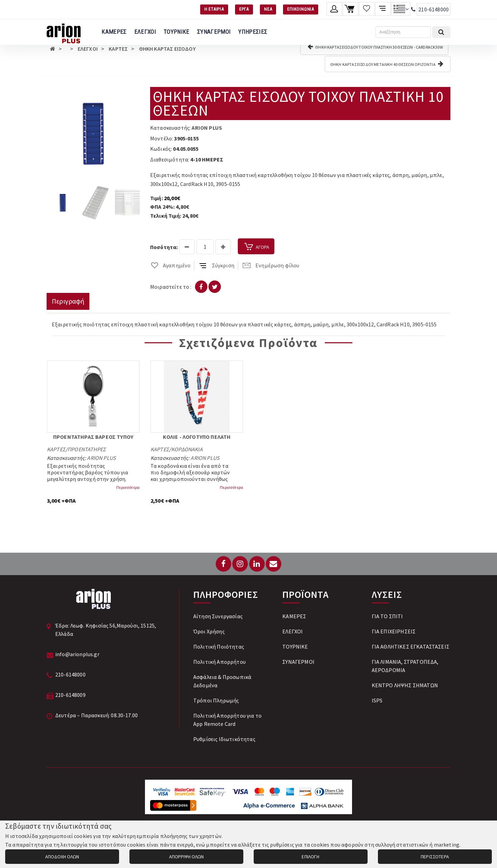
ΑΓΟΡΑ (256, 247)
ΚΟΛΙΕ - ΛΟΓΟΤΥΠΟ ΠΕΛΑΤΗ (197, 437)
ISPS (377, 700)
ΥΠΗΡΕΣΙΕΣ (253, 32)
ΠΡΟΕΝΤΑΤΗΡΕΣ (87, 449)
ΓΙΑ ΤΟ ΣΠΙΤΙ (387, 616)
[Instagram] (240, 564)
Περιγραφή (68, 301)
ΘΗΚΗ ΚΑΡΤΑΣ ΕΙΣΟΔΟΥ (167, 49)
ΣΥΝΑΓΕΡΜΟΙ (214, 32)
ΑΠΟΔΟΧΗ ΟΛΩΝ (62, 857)
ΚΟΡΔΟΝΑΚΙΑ (187, 449)
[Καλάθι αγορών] (350, 9)
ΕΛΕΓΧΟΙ (145, 32)
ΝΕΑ (268, 9)
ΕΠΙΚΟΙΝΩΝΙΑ (301, 9)
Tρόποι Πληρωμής (216, 700)
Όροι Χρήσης (209, 631)
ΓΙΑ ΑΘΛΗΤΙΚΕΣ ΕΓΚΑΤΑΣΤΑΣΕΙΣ (411, 647)
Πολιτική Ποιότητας (219, 647)
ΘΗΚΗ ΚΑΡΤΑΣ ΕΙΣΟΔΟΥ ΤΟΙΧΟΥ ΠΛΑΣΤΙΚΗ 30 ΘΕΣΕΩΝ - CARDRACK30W (375, 47)
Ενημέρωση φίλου (271, 265)
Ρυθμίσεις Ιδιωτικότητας (224, 739)
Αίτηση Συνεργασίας (218, 616)
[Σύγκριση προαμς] (383, 9)
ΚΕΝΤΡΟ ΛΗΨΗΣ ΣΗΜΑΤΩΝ (405, 685)
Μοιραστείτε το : (171, 287)
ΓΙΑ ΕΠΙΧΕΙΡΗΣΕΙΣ (394, 631)
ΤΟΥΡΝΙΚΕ (177, 32)
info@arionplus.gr (77, 654)
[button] (134, 93)
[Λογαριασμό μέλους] (334, 9)
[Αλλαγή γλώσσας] (401, 9)
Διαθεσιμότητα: (170, 159)
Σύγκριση (217, 265)
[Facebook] (223, 564)
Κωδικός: (161, 149)
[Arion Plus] (64, 32)
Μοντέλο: (162, 138)
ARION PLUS (207, 128)
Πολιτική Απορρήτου (220, 662)
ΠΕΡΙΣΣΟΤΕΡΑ (435, 857)
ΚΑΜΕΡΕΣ (114, 32)
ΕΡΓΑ (244, 9)
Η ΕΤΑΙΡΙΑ (214, 9)
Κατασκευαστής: (170, 128)
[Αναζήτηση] (403, 32)
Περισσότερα (128, 487)
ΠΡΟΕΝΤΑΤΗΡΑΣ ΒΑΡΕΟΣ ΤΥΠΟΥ (93, 437)
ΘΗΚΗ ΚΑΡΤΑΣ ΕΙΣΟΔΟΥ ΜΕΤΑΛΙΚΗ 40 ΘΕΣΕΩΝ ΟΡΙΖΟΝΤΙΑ (387, 64)
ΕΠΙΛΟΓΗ (310, 857)
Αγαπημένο (170, 265)
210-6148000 (433, 9)
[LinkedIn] (257, 564)
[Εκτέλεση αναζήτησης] (441, 32)
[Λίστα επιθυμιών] (367, 9)
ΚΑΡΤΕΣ (118, 49)
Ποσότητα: (164, 247)
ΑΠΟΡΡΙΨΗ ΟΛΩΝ (186, 857)
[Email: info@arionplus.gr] (274, 564)
